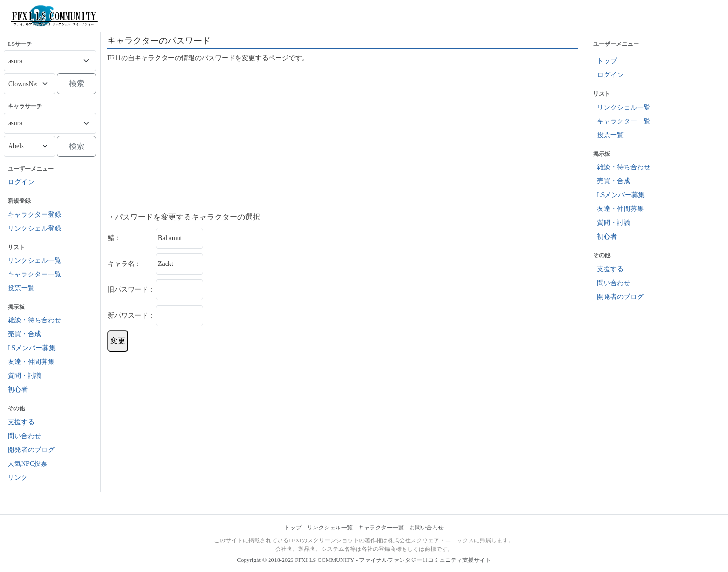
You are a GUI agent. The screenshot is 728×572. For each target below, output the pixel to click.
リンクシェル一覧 (34, 260)
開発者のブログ (31, 450)
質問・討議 (24, 376)
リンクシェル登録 (34, 228)
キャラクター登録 (34, 214)
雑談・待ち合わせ (34, 320)
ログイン (21, 182)
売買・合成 (24, 334)
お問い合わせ (426, 528)
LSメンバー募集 (32, 348)
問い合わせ (24, 436)
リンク (18, 478)
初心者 (18, 390)
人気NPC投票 (28, 464)
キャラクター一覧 (34, 274)
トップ (607, 61)
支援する (21, 422)
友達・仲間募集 (31, 362)
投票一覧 (21, 288)
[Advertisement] (342, 138)
